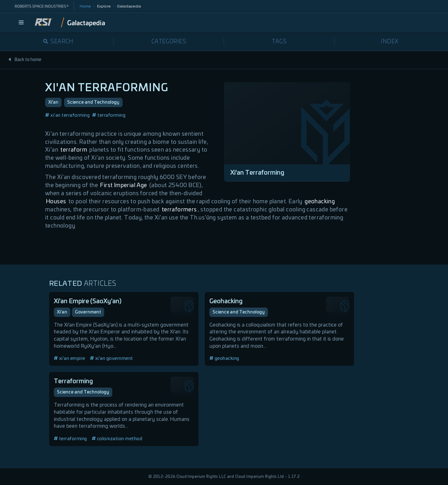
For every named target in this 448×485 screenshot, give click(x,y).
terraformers (179, 210)
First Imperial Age (124, 186)
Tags (279, 42)
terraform (74, 150)
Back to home (25, 60)
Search (58, 42)
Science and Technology (93, 102)
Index (390, 42)
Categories (169, 42)
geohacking (320, 202)
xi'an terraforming (67, 115)
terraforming (109, 115)
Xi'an (53, 102)
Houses (56, 202)
